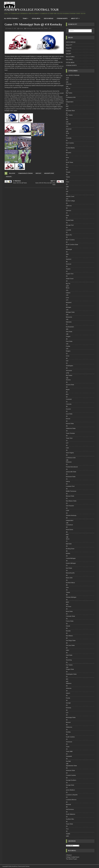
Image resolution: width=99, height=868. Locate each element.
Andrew (21, 28)
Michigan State (70, 312)
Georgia (68, 703)
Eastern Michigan (71, 563)
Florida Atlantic (70, 148)
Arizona (68, 380)
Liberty (68, 481)
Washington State (71, 674)
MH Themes (26, 866)
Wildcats (9, 177)
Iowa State (69, 414)
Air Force (69, 606)
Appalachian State (71, 766)
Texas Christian (70, 433)
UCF (67, 443)
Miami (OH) (69, 578)
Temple (68, 172)
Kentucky (29, 28)
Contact (68, 51)
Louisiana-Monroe (71, 800)
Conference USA (71, 97)
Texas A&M (69, 751)
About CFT (75, 18)
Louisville (69, 230)
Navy (67, 157)
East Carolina (70, 143)
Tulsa (67, 182)
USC (67, 361)
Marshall (68, 804)
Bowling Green (70, 549)
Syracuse (69, 264)
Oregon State (70, 669)
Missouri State (70, 496)
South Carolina (70, 737)
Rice (67, 167)
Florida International (72, 467)
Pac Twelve (69, 115)
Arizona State (70, 385)
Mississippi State (36, 28)
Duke (67, 215)
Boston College (70, 201)
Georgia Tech (70, 225)
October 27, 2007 (12, 28)
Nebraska (69, 322)
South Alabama (71, 814)
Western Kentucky (71, 515)
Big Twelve (69, 93)
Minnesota (69, 317)
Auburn (68, 693)
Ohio (67, 587)
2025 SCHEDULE (48, 18)
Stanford (69, 259)
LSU (67, 713)
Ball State (69, 544)
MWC (68, 602)
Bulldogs (12, 173)
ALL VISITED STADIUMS (11, 18)
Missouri (68, 722)
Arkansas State (70, 770)
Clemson (69, 211)
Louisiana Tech (70, 486)
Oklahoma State (71, 428)
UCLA (68, 356)
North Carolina (70, 240)
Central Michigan (71, 558)
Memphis (69, 153)
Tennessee (69, 742)
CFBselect (69, 855)
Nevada (68, 631)
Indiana (68, 293)
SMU (67, 254)
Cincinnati (69, 399)
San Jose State (70, 645)
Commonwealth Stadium (25, 173)
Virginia (68, 269)
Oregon (68, 336)
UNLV (68, 650)
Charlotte (69, 138)
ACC (67, 80)
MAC (67, 106)
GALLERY (69, 54)
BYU (67, 394)
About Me (69, 48)
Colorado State (70, 616)
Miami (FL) (69, 235)
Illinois (68, 288)
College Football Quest (73, 857)
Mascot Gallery (70, 57)
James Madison (70, 790)
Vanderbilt (69, 756)
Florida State (70, 220)
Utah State (69, 655)
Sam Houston (70, 506)
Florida (68, 698)
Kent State (69, 568)
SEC (42, 28)
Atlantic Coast (70, 196)
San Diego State (71, 640)
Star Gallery (69, 60)
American (69, 84)
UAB (67, 187)
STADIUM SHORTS (62, 18)
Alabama (69, 683)
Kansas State (70, 423)
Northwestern (70, 327)
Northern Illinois (70, 583)
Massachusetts (70, 573)
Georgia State (70, 785)
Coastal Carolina (71, 775)
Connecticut (69, 525)
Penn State (69, 341)
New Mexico (69, 636)
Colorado (69, 404)
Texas (68, 747)
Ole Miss (68, 732)
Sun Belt (68, 124)
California (69, 206)
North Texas (70, 162)
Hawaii (68, 626)
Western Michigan (71, 597)
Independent (70, 102)
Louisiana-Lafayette (72, 795)
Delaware (69, 462)
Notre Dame (70, 530)
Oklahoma (69, 727)
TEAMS (25, 18)
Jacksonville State (71, 472)
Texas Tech (69, 438)
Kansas (68, 419)
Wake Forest (70, 279)
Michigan (69, 307)
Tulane (68, 177)
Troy (67, 829)
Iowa (67, 298)
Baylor (68, 390)
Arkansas (69, 688)
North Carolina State (72, 245)
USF (67, 192)
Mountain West (70, 111)
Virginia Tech (70, 274)
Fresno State (70, 621)
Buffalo (68, 553)
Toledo (68, 592)
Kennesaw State (71, 477)
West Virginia (70, 453)
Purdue (68, 346)
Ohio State (69, 332)
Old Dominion (70, 809)
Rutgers (68, 351)
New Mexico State (71, 501)
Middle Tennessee (71, 491)
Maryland (69, 302)
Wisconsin (69, 371)
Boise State (69, 611)
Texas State (69, 824)
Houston (68, 409)
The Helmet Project (71, 859)
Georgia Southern (71, 780)
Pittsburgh (69, 249)
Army (67, 133)
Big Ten (68, 89)
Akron (68, 539)
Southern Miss (70, 819)
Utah (67, 448)
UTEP (68, 511)
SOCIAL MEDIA (36, 18)
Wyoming (69, 660)
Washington (70, 366)
